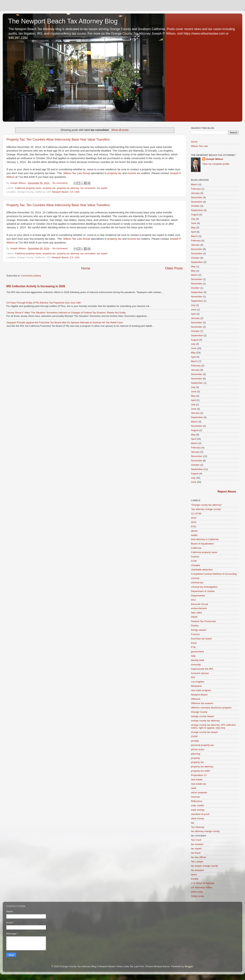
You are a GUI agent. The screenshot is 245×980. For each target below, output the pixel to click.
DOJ (193, 600)
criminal (195, 578)
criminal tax (197, 583)
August (195, 215)
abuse (194, 531)
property (195, 758)
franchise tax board (201, 639)
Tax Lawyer (197, 862)
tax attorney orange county (205, 831)
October (195, 206)
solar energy (198, 810)
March (194, 184)
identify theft (198, 660)
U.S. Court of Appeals (203, 883)
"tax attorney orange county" (206, 509)
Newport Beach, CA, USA (66, 192)
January (195, 193)
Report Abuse (227, 492)
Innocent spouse (200, 673)
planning (196, 754)
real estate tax (199, 784)
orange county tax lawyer (204, 732)
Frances (195, 634)
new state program (201, 690)
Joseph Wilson (214, 159)
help (193, 656)
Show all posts (120, 130)
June (194, 223)
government (197, 652)
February (196, 189)
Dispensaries (198, 596)
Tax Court (196, 840)
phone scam (198, 749)
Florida (195, 626)
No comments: (61, 183)
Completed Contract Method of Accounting (214, 574)
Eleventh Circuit (200, 604)
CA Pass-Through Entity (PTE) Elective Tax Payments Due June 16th (44, 303)
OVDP (194, 736)
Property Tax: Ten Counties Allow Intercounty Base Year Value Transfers (58, 139)
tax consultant (88, 188)
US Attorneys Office (202, 887)
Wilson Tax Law (199, 146)
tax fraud (196, 853)
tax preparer (198, 870)
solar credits (198, 805)
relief (194, 788)
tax (193, 823)
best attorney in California (205, 539)
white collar (197, 892)
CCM (194, 561)
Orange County (199, 712)
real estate (197, 780)
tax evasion (197, 844)
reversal (195, 797)
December (197, 197)
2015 (194, 522)
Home (86, 268)
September (197, 210)
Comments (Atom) (31, 276)
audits (194, 535)
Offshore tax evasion (202, 703)
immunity (196, 665)
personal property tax (202, 745)
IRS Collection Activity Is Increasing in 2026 (36, 286)
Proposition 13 (199, 775)
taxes (194, 874)
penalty (195, 741)
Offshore (196, 699)
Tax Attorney (198, 827)
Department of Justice (203, 591)
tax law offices (199, 857)
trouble (195, 879)
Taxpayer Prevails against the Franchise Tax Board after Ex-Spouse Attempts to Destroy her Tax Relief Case (65, 322)
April (193, 232)
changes (196, 565)
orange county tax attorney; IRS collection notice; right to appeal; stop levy (213, 726)
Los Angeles (198, 682)
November (197, 202)
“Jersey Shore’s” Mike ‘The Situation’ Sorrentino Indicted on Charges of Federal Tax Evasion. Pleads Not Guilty (66, 313)
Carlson (195, 557)
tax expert (102, 188)
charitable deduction (202, 570)
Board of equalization (202, 544)
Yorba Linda (197, 896)
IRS (193, 677)
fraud (194, 643)
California (196, 548)
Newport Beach (199, 695)
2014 (194, 518)
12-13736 (196, 514)
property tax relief (200, 771)
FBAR (194, 617)
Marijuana (196, 686)
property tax (114, 173)
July (193, 219)
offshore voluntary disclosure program (211, 708)
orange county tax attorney (205, 721)
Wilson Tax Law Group (77, 173)
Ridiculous (197, 801)
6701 (194, 526)
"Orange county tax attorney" (206, 505)
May (193, 228)
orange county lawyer (202, 716)
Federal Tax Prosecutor (203, 621)
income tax (134, 173)
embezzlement (199, 608)
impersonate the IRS (202, 669)
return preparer (199, 792)
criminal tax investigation (204, 587)
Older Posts (174, 268)
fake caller (197, 613)
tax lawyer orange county (204, 866)
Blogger (189, 966)
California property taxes (28, 188)
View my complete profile (216, 164)
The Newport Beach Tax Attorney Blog (63, 21)
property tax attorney (68, 188)
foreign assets (199, 630)
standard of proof (200, 814)
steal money (198, 818)
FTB (193, 647)
